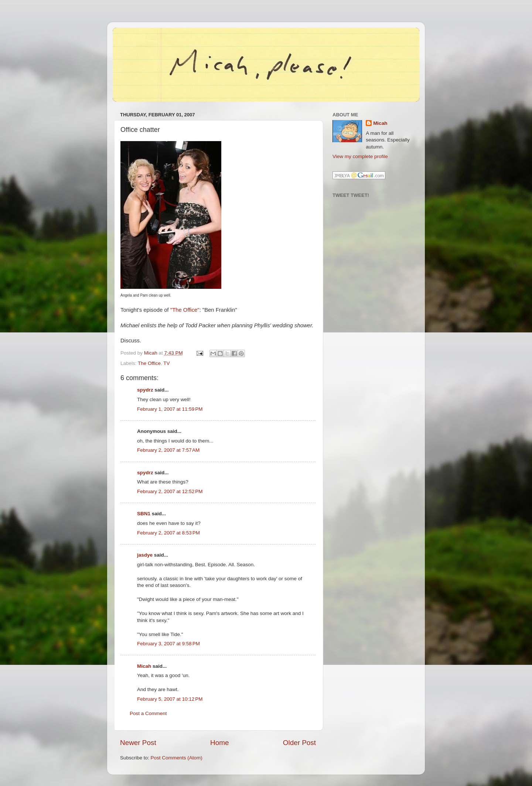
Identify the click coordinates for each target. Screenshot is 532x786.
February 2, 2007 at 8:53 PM (168, 533)
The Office (149, 363)
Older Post (299, 743)
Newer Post (138, 743)
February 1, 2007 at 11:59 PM (170, 409)
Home (219, 743)
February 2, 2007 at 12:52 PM (170, 491)
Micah (144, 666)
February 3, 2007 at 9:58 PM (168, 644)
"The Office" (185, 310)
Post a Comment (148, 713)
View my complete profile (360, 156)
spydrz (145, 390)
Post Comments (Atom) (177, 758)
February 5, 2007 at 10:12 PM (170, 699)
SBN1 (144, 514)
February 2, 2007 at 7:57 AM (168, 450)
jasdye (145, 555)
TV (166, 363)
